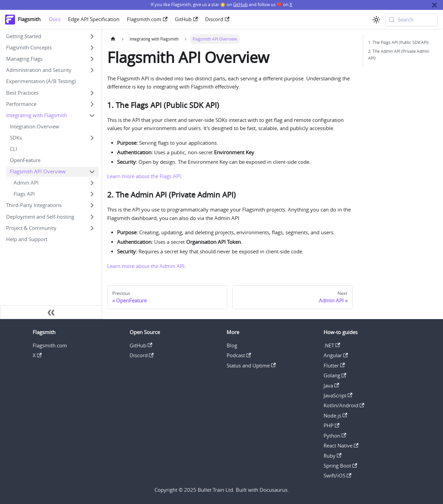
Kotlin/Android (344, 405)
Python (335, 436)
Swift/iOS (338, 476)
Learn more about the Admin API (146, 266)
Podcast (239, 355)
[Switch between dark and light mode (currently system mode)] (376, 20)
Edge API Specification (94, 19)
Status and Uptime (251, 366)
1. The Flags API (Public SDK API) (398, 42)
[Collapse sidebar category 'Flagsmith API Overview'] (92, 172)
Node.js (335, 416)
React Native (341, 446)
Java (331, 386)
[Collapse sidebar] (51, 312)
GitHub (240, 5)
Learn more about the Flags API (144, 176)
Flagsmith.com (147, 19)
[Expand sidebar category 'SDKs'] (92, 138)
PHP (332, 426)
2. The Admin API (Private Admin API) (399, 54)
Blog (232, 345)
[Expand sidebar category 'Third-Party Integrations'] (92, 206)
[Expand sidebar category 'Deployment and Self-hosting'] (92, 217)
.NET (332, 345)
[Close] (434, 5)
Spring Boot (340, 466)
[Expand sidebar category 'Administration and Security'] (92, 70)
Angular (336, 355)
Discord (217, 19)
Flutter (334, 366)
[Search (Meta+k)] (412, 20)
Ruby (333, 456)
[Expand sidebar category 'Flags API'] (92, 194)
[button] (51, 37)
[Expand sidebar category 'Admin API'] (92, 183)
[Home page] (113, 39)
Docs (55, 19)
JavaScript (338, 396)
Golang (335, 375)
